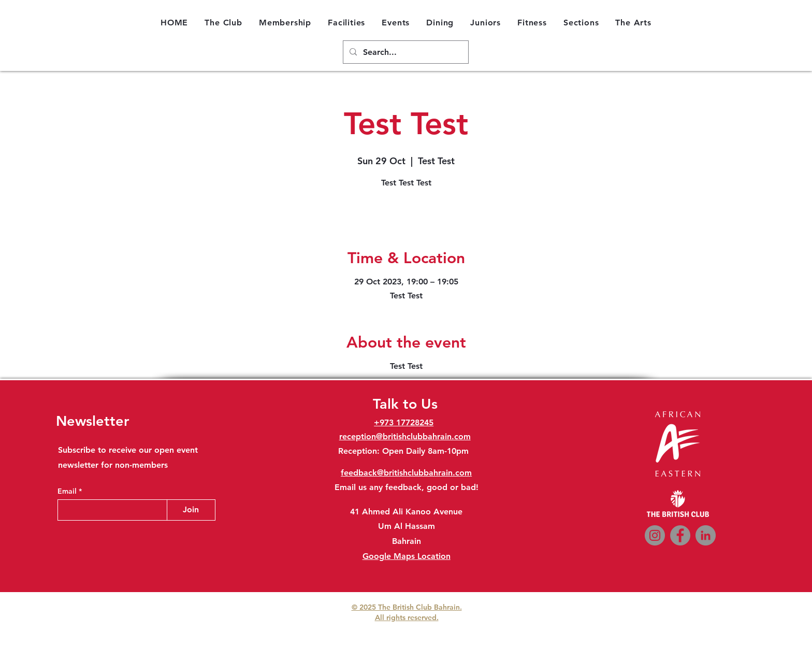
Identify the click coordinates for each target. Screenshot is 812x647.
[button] (223, 22)
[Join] (191, 510)
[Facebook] (680, 535)
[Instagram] (655, 535)
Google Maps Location (407, 556)
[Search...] (405, 53)
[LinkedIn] (706, 535)
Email (68, 491)
